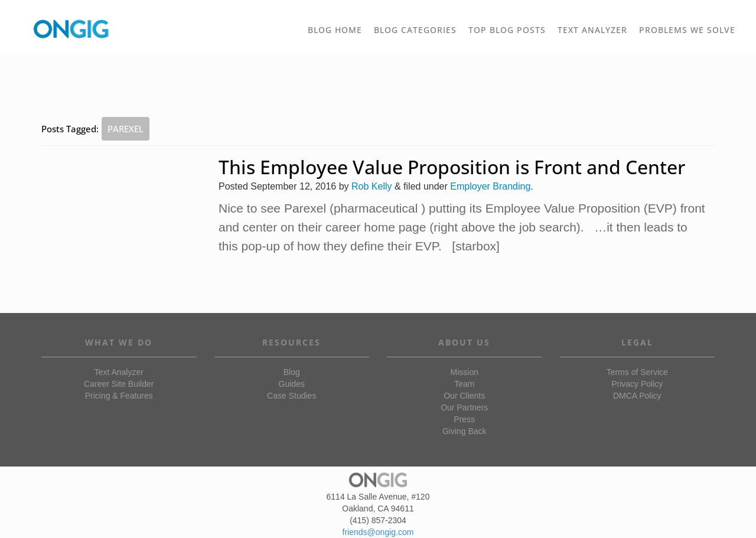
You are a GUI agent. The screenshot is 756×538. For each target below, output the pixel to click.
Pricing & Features (119, 396)
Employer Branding (490, 186)
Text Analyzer (119, 372)
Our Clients (464, 396)
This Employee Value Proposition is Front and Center (452, 167)
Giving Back (465, 431)
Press (464, 419)
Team (464, 384)
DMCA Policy (637, 396)
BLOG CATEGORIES (418, 34)
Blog (292, 372)
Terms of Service (637, 372)
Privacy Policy (637, 384)
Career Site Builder (119, 384)
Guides (292, 384)
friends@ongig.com (378, 532)
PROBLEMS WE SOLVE (690, 34)
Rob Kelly (372, 186)
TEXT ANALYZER (592, 30)
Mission (465, 372)
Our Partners (464, 407)
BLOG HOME (335, 30)
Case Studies (291, 396)
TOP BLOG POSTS (510, 34)
